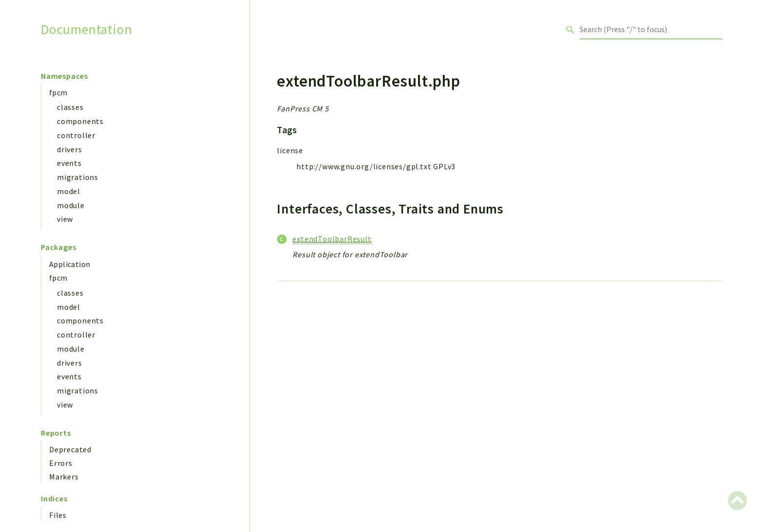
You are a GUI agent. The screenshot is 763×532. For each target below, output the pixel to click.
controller (76, 135)
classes (70, 107)
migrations (78, 177)
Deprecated (70, 449)
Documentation (86, 29)
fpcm (58, 92)
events (69, 163)
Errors (61, 463)
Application (70, 264)
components (80, 121)
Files (58, 515)
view (65, 219)
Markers (64, 477)
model (69, 191)
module (71, 205)
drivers (70, 149)
